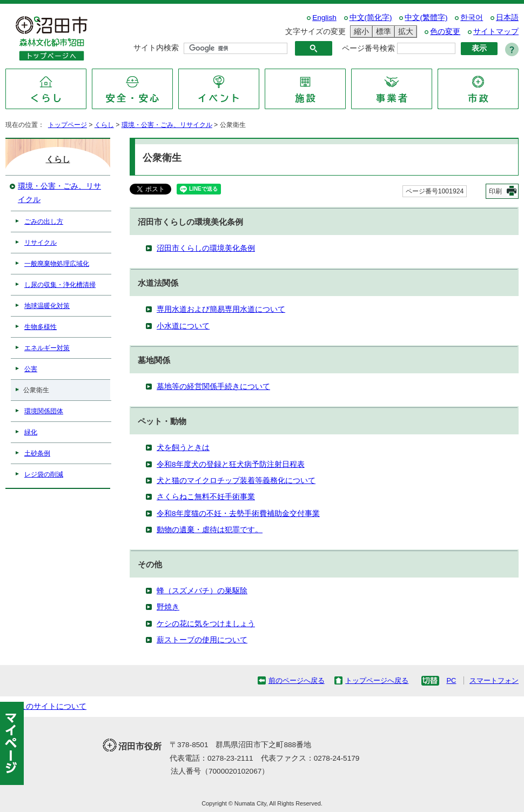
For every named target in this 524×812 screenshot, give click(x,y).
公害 (31, 369)
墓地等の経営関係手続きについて (213, 387)
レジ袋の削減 (44, 474)
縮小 (360, 32)
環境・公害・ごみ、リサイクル (167, 125)
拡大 (404, 32)
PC (451, 680)
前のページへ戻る (297, 680)
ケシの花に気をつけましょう (206, 624)
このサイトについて (52, 706)
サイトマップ (496, 32)
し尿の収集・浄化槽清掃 (60, 285)
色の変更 (445, 32)
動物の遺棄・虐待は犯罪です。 (210, 530)
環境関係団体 (44, 411)
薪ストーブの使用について (202, 640)
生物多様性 (41, 327)
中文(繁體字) (426, 18)
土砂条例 (37, 453)
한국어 (472, 18)
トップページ (68, 125)
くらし (104, 125)
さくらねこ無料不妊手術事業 (206, 497)
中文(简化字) (371, 18)
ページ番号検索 (368, 48)
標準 (382, 32)
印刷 (495, 191)
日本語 (507, 18)
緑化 (31, 432)
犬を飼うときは (183, 448)
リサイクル (41, 243)
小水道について (183, 326)
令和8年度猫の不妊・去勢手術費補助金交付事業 (238, 514)
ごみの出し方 (44, 222)
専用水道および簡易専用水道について (221, 309)
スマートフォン (494, 680)
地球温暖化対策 (47, 306)
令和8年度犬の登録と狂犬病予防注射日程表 (231, 464)
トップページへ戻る (377, 680)
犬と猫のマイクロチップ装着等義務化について (236, 481)
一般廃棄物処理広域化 (57, 264)
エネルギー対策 (47, 348)
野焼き (168, 607)
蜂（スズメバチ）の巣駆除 (202, 591)
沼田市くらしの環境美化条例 (206, 248)
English (324, 18)
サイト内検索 (156, 48)
